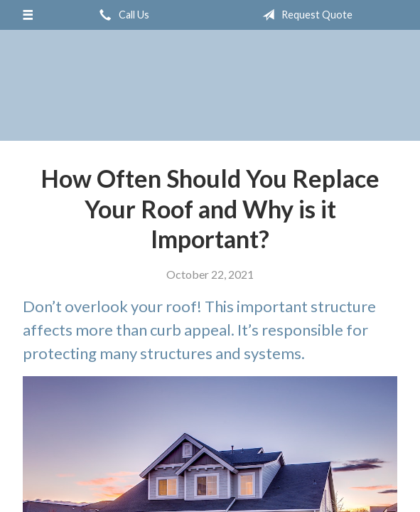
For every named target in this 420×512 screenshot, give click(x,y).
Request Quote (305, 15)
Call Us (122, 15)
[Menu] (27, 15)
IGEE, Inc (210, 85)
